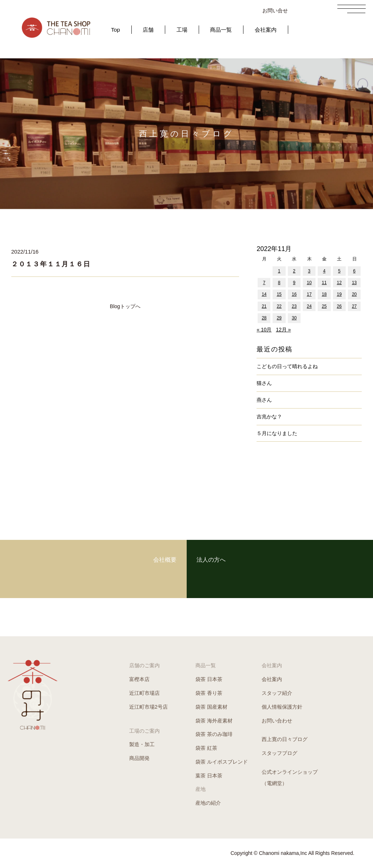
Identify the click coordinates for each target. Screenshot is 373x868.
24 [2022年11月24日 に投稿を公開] (309, 306)
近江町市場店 (144, 693)
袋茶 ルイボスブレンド (222, 762)
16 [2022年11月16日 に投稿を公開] (294, 294)
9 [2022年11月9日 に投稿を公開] (294, 283)
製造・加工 (142, 744)
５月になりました (277, 433)
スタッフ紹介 (277, 693)
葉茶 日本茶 (209, 776)
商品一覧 (221, 30)
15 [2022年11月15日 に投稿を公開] (279, 294)
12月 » (283, 330)
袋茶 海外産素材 (214, 721)
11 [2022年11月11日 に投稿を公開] (324, 283)
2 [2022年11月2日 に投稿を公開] (294, 271)
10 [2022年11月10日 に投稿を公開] (309, 283)
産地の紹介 (208, 803)
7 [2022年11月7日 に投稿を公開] (264, 283)
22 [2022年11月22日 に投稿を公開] (279, 306)
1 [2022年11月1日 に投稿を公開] (279, 271)
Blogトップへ (125, 306)
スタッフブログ (279, 753)
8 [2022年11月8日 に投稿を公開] (279, 283)
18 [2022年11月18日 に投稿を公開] (324, 294)
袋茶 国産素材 (211, 707)
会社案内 (266, 30)
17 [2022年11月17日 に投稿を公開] (309, 294)
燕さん (264, 400)
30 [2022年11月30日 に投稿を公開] (294, 318)
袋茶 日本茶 (209, 679)
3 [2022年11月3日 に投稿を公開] (309, 271)
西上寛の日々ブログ (285, 739)
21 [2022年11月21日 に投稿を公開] (264, 306)
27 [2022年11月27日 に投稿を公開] (354, 306)
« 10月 (264, 330)
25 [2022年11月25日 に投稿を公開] (324, 306)
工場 (182, 30)
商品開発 (139, 758)
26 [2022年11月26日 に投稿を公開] (339, 306)
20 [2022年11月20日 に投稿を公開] (354, 294)
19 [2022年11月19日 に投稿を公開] (339, 294)
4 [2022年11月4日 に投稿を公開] (324, 271)
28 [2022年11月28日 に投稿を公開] (264, 318)
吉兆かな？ (269, 417)
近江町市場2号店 (148, 707)
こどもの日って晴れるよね (287, 366)
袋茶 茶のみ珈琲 (214, 734)
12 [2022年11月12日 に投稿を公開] (339, 283)
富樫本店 (139, 679)
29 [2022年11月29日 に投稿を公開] (279, 318)
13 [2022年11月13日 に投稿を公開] (354, 283)
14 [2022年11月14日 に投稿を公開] (264, 294)
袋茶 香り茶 (209, 693)
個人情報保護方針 (282, 707)
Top (116, 30)
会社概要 (128, 569)
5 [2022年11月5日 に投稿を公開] (339, 271)
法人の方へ (249, 569)
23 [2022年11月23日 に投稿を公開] (294, 306)
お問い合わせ (277, 721)
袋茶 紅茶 (206, 748)
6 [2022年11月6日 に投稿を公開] (354, 271)
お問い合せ (275, 11)
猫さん (264, 383)
